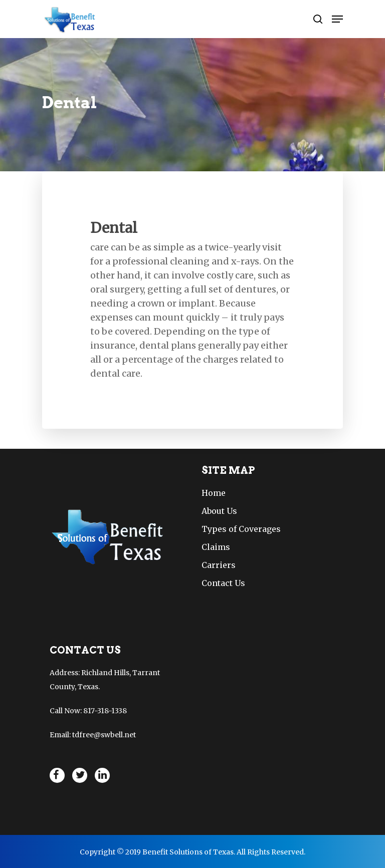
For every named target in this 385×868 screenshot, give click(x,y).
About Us (219, 511)
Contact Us (223, 583)
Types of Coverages (241, 529)
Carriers (219, 565)
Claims (216, 547)
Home (214, 493)
